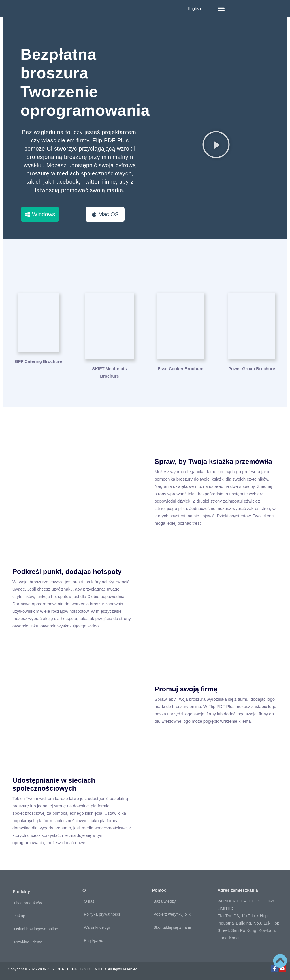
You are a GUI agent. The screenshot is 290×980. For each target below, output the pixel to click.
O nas (89, 901)
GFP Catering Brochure (38, 369)
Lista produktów (28, 903)
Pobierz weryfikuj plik (172, 914)
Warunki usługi (97, 927)
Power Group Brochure (252, 369)
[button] (221, 8)
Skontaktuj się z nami (172, 927)
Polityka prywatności (102, 914)
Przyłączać (93, 940)
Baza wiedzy (165, 901)
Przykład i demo (28, 942)
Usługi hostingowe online (36, 929)
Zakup (20, 916)
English (194, 8)
